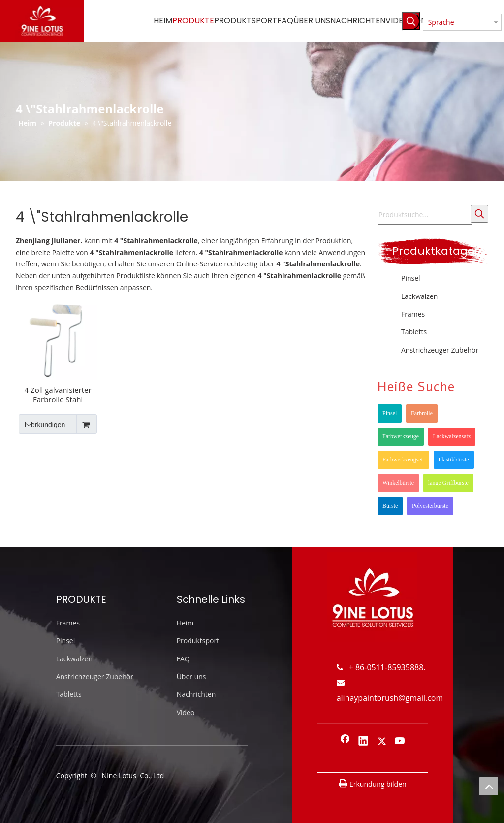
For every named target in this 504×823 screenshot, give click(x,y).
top (489, 786)
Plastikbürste (454, 460)
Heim (185, 623)
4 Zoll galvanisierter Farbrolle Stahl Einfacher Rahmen (58, 395)
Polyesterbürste (430, 506)
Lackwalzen (419, 296)
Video (186, 712)
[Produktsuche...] (425, 215)
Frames (413, 314)
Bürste (390, 506)
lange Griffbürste (448, 483)
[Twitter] (382, 742)
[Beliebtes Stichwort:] (411, 21)
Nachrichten (196, 694)
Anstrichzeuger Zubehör (440, 350)
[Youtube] (400, 742)
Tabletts (414, 332)
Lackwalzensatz (452, 436)
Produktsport (198, 641)
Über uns (191, 676)
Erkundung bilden (372, 784)
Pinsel (411, 278)
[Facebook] (345, 742)
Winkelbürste (398, 483)
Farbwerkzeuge (401, 436)
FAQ (183, 659)
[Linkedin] (363, 742)
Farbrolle (422, 413)
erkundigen (42, 424)
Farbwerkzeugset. (403, 460)
